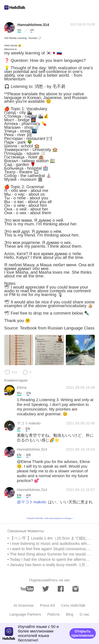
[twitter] (46, 589)
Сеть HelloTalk (73, 605)
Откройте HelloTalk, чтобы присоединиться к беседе (49, 518)
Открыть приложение (83, 633)
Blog (70, 614)
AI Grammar (24, 605)
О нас (85, 614)
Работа (53, 614)
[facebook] (61, 589)
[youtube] (27, 589)
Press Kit (47, 605)
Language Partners (25, 614)
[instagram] (76, 589)
